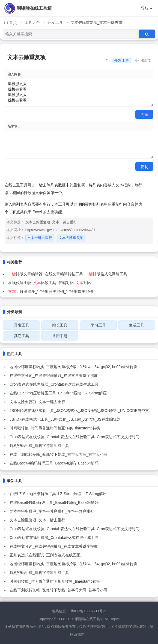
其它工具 (22, 336)
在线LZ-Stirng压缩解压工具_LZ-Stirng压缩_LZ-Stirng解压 (58, 393)
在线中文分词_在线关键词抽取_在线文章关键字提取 (54, 376)
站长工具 (60, 325)
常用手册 (60, 336)
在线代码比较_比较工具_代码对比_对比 (50, 283)
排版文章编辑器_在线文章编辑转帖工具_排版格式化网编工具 (68, 274)
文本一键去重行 (40, 238)
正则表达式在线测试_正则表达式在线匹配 (45, 555)
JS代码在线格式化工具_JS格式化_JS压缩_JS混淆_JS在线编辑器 (65, 419)
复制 (144, 167)
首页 (10, 23)
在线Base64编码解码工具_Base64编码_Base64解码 (54, 463)
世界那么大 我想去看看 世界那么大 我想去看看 (79, 93)
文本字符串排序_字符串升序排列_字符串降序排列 (52, 511)
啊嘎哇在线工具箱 (34, 8)
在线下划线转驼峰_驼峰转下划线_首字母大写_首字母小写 (59, 454)
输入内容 (14, 74)
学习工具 (98, 325)
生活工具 (136, 325)
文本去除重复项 (71, 238)
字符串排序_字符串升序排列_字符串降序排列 (50, 291)
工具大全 (32, 22)
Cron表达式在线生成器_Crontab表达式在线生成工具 (54, 384)
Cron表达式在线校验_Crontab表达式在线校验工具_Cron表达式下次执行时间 (74, 437)
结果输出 (14, 126)
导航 (147, 8)
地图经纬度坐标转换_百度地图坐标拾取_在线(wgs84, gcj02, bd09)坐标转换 (73, 367)
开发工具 (55, 22)
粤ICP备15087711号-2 (88, 611)
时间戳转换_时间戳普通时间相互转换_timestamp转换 (55, 428)
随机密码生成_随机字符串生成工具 (39, 446)
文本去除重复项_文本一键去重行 (37, 402)
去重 (144, 115)
